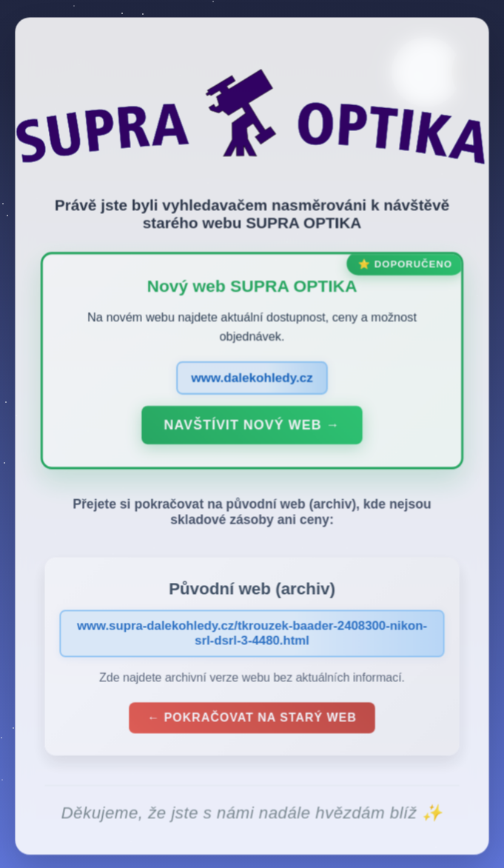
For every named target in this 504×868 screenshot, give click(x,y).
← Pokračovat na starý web (252, 720)
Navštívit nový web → (252, 428)
